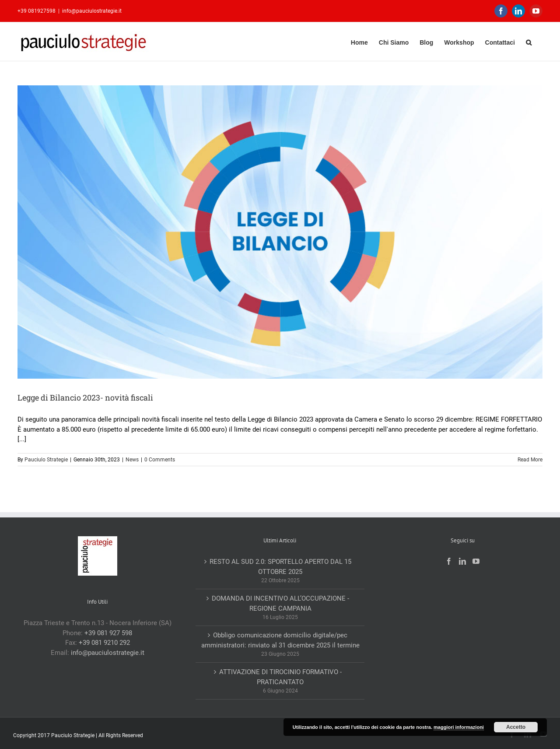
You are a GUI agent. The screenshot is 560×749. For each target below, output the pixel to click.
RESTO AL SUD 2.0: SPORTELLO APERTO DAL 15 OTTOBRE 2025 (280, 567)
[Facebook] (449, 561)
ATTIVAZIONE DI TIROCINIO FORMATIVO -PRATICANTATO (280, 677)
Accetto (516, 727)
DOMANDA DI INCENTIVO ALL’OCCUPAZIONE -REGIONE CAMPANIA (280, 603)
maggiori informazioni (459, 727)
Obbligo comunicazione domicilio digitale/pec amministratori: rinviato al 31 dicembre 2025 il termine (280, 640)
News (132, 460)
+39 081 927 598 (108, 633)
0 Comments (160, 460)
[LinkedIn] (462, 561)
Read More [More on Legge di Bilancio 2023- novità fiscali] (530, 460)
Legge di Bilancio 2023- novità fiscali (85, 397)
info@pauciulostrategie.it (92, 11)
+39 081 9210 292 (104, 643)
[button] (529, 41)
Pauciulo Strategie (46, 460)
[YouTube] (476, 561)
